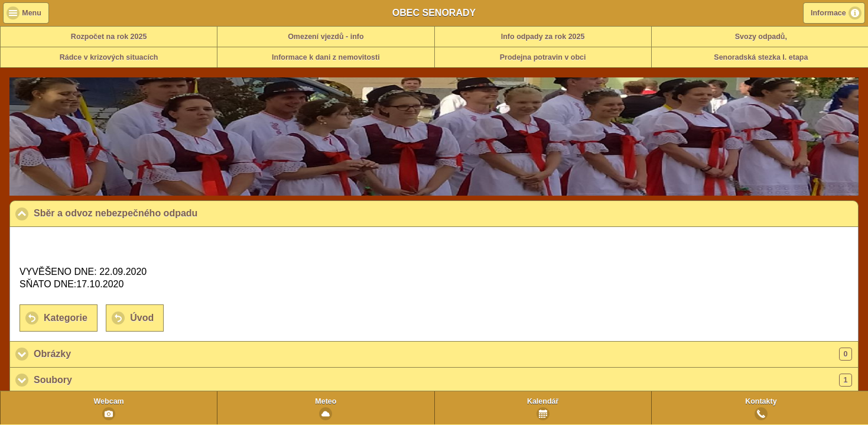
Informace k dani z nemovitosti (326, 57)
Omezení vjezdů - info (326, 37)
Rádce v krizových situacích (109, 57)
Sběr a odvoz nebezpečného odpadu (173, 213)
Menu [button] (32, 13)
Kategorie (66, 318)
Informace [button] (828, 13)
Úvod (142, 318)
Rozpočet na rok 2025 (109, 37)
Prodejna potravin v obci (543, 57)
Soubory (443, 380)
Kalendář (543, 401)
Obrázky (443, 354)
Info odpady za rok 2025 (543, 37)
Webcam (109, 401)
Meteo (326, 401)
